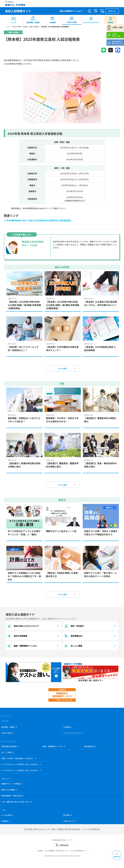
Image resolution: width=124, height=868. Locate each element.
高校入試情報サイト (18, 11)
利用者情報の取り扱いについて (62, 841)
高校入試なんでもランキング (23, 627)
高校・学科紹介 (74, 627)
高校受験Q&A (73, 637)
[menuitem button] (110, 20)
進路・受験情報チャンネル (22, 647)
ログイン (112, 11)
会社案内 (40, 852)
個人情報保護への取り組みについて (57, 852)
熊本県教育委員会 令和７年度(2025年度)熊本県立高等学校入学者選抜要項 (39, 222)
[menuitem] (14, 20)
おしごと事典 (73, 647)
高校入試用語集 (17, 637)
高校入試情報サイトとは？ (71, 11)
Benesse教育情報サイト (79, 852)
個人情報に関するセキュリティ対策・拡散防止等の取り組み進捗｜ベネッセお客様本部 (62, 830)
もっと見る (63, 370)
